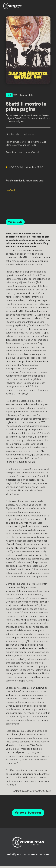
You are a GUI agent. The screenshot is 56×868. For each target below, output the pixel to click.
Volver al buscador (28, 813)
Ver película (15, 222)
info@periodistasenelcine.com (28, 854)
